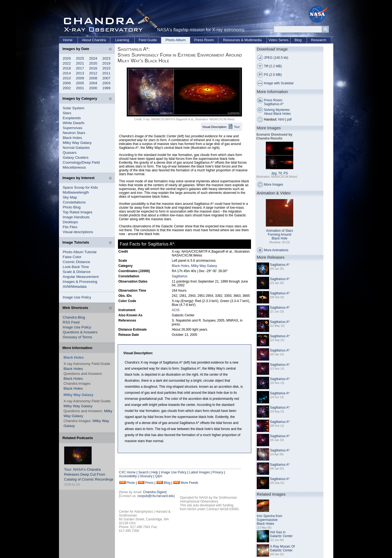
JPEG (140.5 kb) (276, 58)
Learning (122, 40)
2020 (93, 63)
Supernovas (73, 128)
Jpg (274, 173)
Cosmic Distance (77, 262)
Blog (298, 40)
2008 (93, 78)
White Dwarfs (74, 123)
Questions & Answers (80, 332)
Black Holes (72, 138)
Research (319, 40)
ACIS (176, 310)
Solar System (74, 108)
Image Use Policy (77, 297)
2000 (93, 88)
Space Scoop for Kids (80, 187)
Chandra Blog (74, 317)
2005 (80, 83)
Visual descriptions (78, 232)
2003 (106, 83)
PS (286, 173)
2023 (106, 58)
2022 (67, 63)
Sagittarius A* (280, 265)
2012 (93, 73)
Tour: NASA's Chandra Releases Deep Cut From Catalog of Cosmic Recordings (89, 474)
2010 (67, 78)
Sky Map (70, 197)
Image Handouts (76, 217)
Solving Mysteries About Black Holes (277, 112)
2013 (80, 73)
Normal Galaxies (76, 148)
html (281, 119)
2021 (80, 63)
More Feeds (189, 483)
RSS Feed (71, 322)
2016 (93, 68)
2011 (106, 73)
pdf (290, 119)
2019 (106, 63)
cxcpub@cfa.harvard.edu (156, 496)
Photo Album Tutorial (80, 252)
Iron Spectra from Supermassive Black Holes (270, 520)
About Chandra (94, 40)
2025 (80, 58)
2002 (67, 88)
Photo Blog (72, 207)
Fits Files (70, 227)
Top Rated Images (78, 212)
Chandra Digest (155, 492)
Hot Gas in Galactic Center (281, 534)
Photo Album (176, 40)
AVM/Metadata (75, 287)
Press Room (204, 40)
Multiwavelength (76, 192)
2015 (106, 68)
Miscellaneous (74, 167)
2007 (106, 78)
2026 (67, 58)
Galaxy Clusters (76, 157)
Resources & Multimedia (242, 40)
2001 (80, 88)
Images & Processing (80, 282)
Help (155, 472)
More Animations (276, 250)
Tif (280, 173)
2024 (93, 58)
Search (143, 472)
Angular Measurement (81, 277)
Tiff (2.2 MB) (273, 66)
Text (237, 127)
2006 (67, 83)
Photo (131, 483)
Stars (67, 113)
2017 (80, 68)
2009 (80, 78)
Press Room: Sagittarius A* (274, 102)
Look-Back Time (76, 267)
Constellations (74, 202)
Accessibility (128, 476)
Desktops (70, 222)
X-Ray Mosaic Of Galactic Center (282, 548)
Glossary (146, 476)
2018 (67, 68)
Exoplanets (72, 118)
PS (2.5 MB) (273, 75)
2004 (93, 83)
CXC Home (127, 472)
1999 (106, 88)
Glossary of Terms (77, 337)
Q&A (159, 476)
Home (68, 40)
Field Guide (148, 40)
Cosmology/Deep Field (81, 162)
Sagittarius (180, 276)
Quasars (70, 153)
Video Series (278, 40)
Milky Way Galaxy (77, 143)
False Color (72, 257)
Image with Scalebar (279, 83)
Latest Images (199, 472)
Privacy (218, 472)
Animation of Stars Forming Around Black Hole (280, 235)
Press (149, 483)
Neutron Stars (74, 133)
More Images (273, 185)
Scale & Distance (77, 272)
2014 (67, 73)
